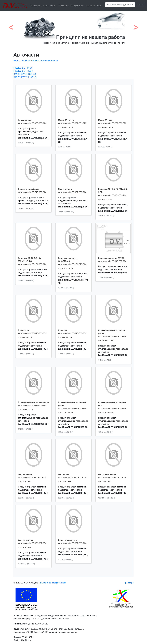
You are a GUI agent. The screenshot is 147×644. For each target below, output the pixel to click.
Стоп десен (24, 330)
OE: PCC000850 (65, 268)
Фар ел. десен (25, 474)
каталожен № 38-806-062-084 (32, 543)
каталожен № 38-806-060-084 (72, 477)
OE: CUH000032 (106, 413)
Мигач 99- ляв (105, 120)
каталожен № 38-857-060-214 (72, 543)
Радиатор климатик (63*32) (112, 258)
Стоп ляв (63, 330)
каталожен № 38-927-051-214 (72, 409)
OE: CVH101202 (106, 341)
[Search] (120, 5)
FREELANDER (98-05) (23, 68)
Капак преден (25, 120)
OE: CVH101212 (25, 410)
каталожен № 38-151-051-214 (112, 195)
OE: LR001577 (25, 547)
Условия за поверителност (53, 583)
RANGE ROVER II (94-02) (25, 74)
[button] (11, 26)
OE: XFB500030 (65, 338)
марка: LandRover (22, 60)
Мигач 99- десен (66, 120)
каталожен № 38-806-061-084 (32, 477)
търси (140, 5)
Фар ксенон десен (107, 474)
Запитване (63, 6)
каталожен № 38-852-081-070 (72, 123)
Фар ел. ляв (64, 474)
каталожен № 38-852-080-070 (112, 123)
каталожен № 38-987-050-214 (72, 192)
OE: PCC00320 (105, 200)
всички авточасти (49, 60)
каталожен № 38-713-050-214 (32, 192)
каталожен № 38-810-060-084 (72, 333)
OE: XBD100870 (65, 127)
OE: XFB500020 (25, 338)
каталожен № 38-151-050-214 (32, 264)
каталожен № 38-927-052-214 (32, 405)
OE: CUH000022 (65, 413)
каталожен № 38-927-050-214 (112, 409)
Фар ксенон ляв (26, 540)
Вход (99, 6)
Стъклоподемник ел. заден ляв (33, 402)
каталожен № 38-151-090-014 (72, 264)
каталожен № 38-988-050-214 (32, 123)
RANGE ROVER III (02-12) (25, 77)
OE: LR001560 (25, 482)
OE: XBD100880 (105, 127)
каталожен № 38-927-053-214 (112, 336)
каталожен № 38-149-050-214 (112, 261)
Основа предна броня (29, 189)
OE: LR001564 (105, 482)
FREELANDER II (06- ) (23, 71)
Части (53, 6)
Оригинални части (39, 6)
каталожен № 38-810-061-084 (32, 333)
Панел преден (65, 189)
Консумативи (77, 6)
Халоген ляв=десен (68, 540)
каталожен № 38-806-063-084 (112, 477)
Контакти (90, 6)
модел (36, 60)
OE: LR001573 (65, 482)
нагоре (129, 583)
